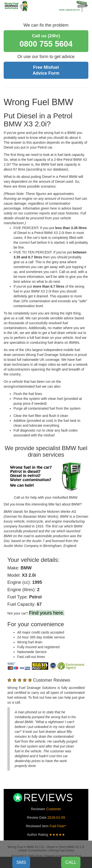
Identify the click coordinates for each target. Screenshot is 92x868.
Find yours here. (47, 613)
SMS (21, 862)
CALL (71, 862)
